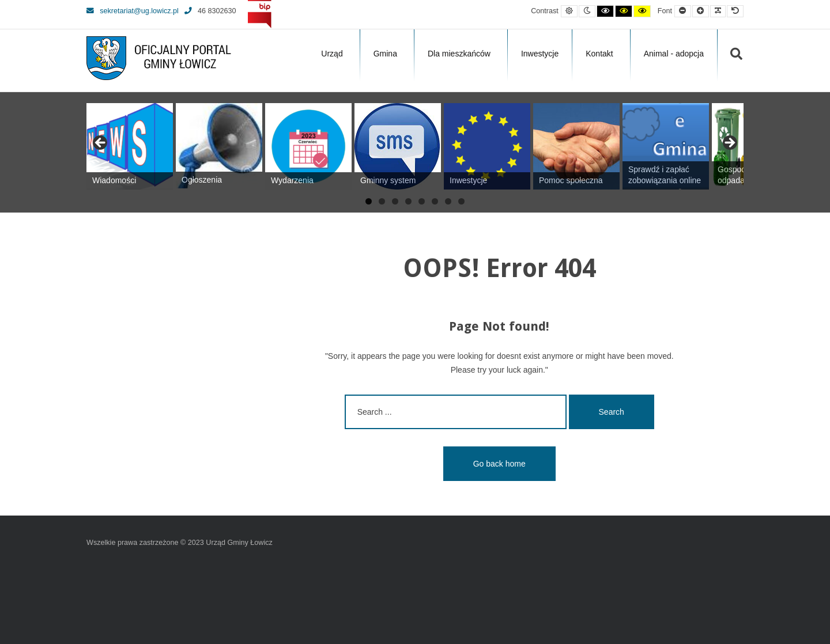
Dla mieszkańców (459, 54)
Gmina (385, 54)
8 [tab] (461, 201)
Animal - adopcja (674, 54)
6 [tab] (435, 201)
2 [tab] (382, 201)
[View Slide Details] (130, 146)
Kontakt (599, 54)
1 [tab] (369, 201)
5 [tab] (422, 201)
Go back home (499, 464)
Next (729, 143)
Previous (101, 143)
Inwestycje (540, 54)
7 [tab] (448, 201)
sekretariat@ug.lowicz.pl (133, 11)
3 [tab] (395, 201)
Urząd (332, 54)
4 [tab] (408, 201)
